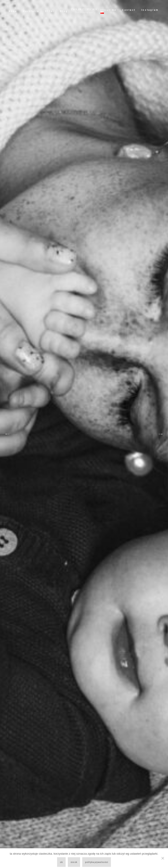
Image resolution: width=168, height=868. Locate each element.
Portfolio (31, 11)
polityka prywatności (97, 862)
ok (61, 862)
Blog (64, 11)
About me (108, 10)
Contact (129, 10)
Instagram (150, 10)
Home (13, 11)
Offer (50, 11)
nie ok (74, 862)
